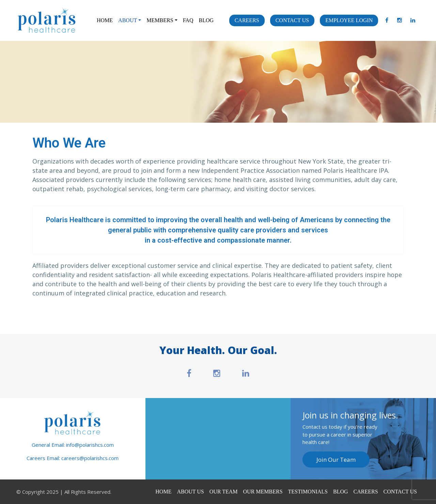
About (128, 20)
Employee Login (349, 20)
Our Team (224, 492)
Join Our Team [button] (336, 460)
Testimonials (308, 492)
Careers (247, 20)
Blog (206, 20)
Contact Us (292, 20)
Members (160, 20)
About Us (190, 492)
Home (105, 20)
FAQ (188, 20)
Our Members (263, 492)
